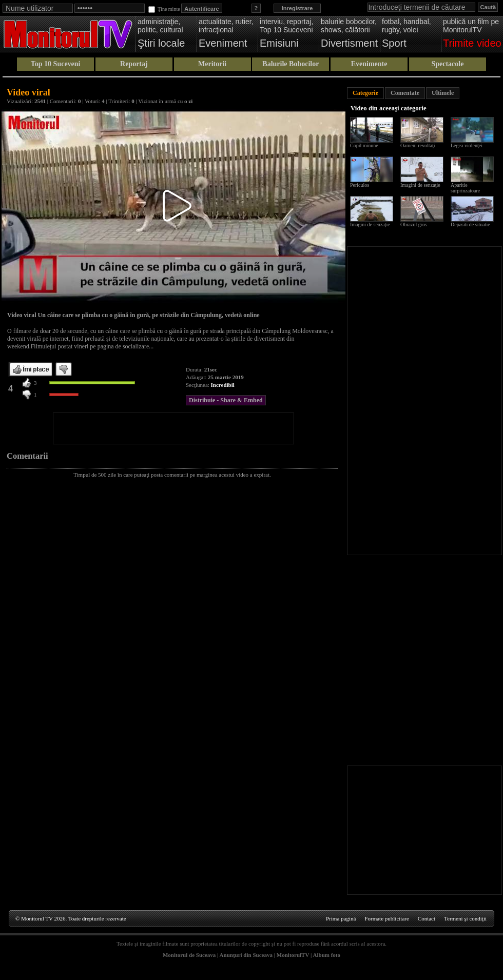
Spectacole (447, 64)
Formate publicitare (386, 918)
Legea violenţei (467, 145)
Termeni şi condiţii (465, 918)
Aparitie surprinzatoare (465, 188)
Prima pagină (341, 918)
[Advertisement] (173, 428)
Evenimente (369, 64)
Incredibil (223, 385)
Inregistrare (297, 8)
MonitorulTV (293, 955)
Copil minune (364, 145)
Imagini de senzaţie (420, 185)
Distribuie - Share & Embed (226, 400)
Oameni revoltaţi (418, 145)
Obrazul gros (414, 224)
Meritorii (212, 64)
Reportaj (134, 64)
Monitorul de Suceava (189, 955)
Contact (427, 918)
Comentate (405, 93)
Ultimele (443, 93)
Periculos (360, 185)
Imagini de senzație (370, 224)
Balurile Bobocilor (291, 64)
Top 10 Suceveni (56, 64)
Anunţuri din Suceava (246, 955)
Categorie (365, 93)
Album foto (327, 955)
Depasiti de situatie (470, 224)
